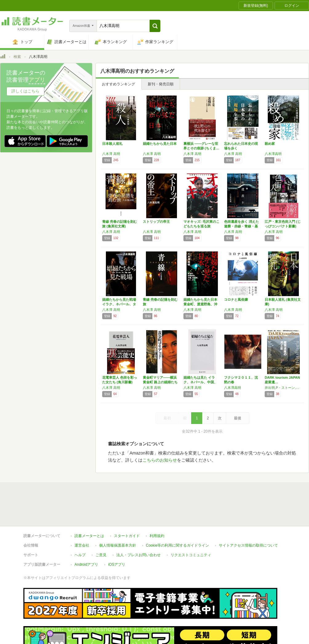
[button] (155, 26)
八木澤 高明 (111, 154)
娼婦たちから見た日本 (160, 144)
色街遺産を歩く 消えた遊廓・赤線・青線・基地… (241, 226)
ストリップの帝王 (156, 222)
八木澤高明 (273, 154)
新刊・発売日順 (161, 84)
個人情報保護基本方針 (118, 545)
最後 (238, 418)
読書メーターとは (89, 536)
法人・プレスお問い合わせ (138, 555)
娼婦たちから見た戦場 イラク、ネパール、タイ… (119, 304)
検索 (17, 57)
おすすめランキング (118, 84)
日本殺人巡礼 (112, 144)
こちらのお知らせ (160, 460)
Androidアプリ (86, 565)
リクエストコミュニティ (191, 555)
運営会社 (82, 545)
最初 (167, 418)
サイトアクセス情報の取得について (248, 545)
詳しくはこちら (25, 91)
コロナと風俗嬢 (236, 300)
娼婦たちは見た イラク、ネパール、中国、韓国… (200, 382)
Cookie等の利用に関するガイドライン (177, 545)
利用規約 (157, 536)
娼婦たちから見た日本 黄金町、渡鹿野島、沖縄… (200, 304)
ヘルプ (80, 555)
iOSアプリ (117, 565)
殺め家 (270, 144)
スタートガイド (127, 536)
